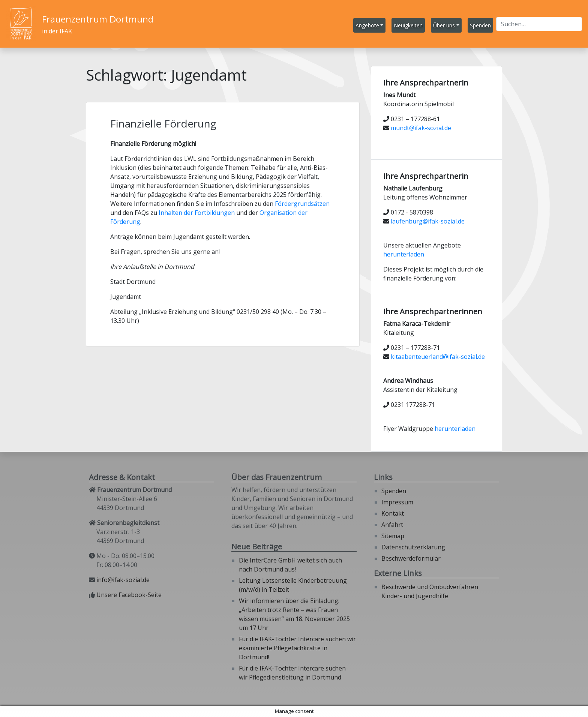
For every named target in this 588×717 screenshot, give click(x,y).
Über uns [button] (444, 25)
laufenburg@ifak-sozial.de (428, 221)
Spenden (394, 491)
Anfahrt (392, 525)
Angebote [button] (367, 25)
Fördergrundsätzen (302, 204)
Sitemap (393, 536)
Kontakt (393, 513)
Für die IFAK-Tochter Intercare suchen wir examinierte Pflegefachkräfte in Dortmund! (297, 648)
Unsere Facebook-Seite (129, 595)
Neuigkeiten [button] (408, 25)
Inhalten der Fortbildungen (197, 213)
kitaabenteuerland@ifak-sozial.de (438, 357)
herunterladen (404, 254)
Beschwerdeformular (411, 558)
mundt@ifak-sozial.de (421, 128)
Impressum (397, 502)
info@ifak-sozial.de (123, 580)
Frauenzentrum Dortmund (98, 19)
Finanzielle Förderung (163, 123)
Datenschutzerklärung (413, 547)
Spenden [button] (480, 25)
